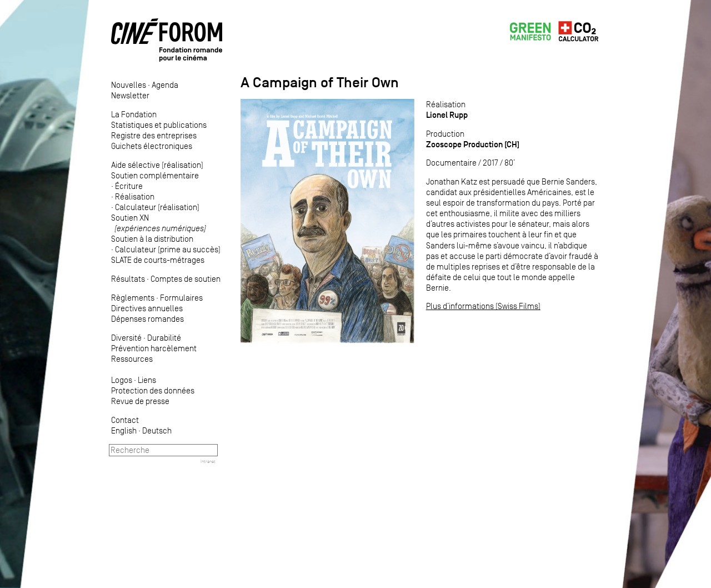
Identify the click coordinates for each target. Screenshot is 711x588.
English (124, 430)
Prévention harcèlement (154, 348)
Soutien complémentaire (155, 175)
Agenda (165, 85)
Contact (125, 420)
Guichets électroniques (152, 146)
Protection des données (153, 390)
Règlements (133, 298)
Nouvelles (129, 85)
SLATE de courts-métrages (158, 260)
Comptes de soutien (186, 279)
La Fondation (134, 114)
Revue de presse (140, 401)
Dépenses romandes (147, 319)
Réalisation (135, 196)
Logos (122, 380)
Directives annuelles (147, 308)
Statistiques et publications (159, 125)
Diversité (126, 338)
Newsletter (130, 95)
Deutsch (157, 430)
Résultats (128, 279)
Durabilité (164, 338)
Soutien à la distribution (152, 239)
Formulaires (181, 298)
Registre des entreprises (154, 135)
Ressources (132, 359)
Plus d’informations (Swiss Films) (483, 306)
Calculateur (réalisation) (157, 207)
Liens (147, 380)
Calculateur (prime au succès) (168, 249)
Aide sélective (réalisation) (157, 165)
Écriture (129, 186)
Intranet (208, 461)
